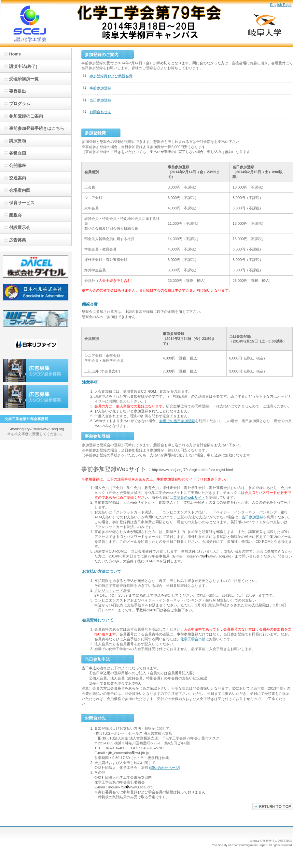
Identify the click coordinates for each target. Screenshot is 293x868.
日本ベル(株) (36, 292)
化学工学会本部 (193, 639)
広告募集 (36, 371)
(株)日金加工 (36, 318)
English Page (281, 5)
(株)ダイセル (36, 266)
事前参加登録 (100, 88)
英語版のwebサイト (189, 497)
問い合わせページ (165, 768)
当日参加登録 (100, 100)
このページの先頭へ (273, 807)
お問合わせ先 (100, 112)
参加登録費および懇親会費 (111, 76)
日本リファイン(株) (36, 344)
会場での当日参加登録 (177, 421)
